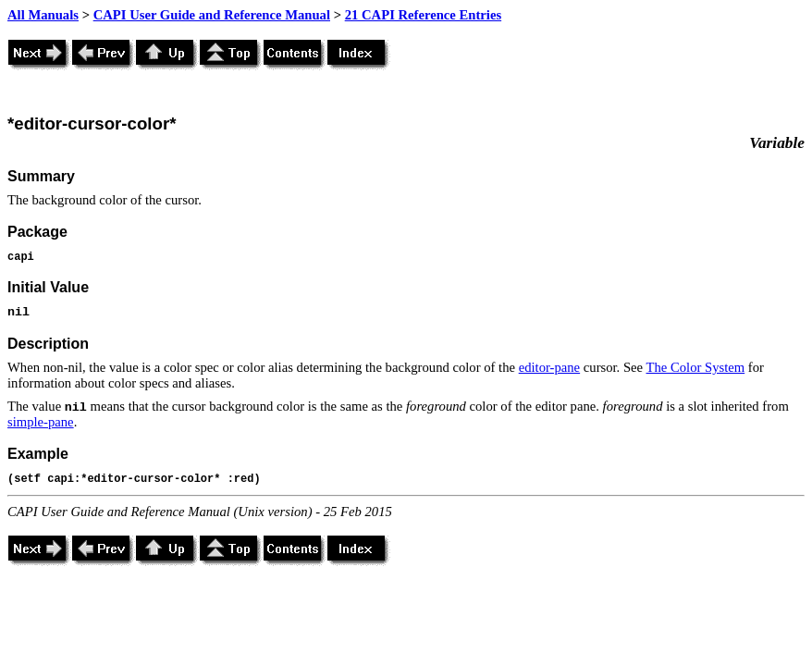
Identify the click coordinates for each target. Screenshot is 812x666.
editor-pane (549, 367)
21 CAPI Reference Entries (423, 15)
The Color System (696, 367)
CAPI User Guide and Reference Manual (212, 15)
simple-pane (41, 422)
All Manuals (43, 15)
